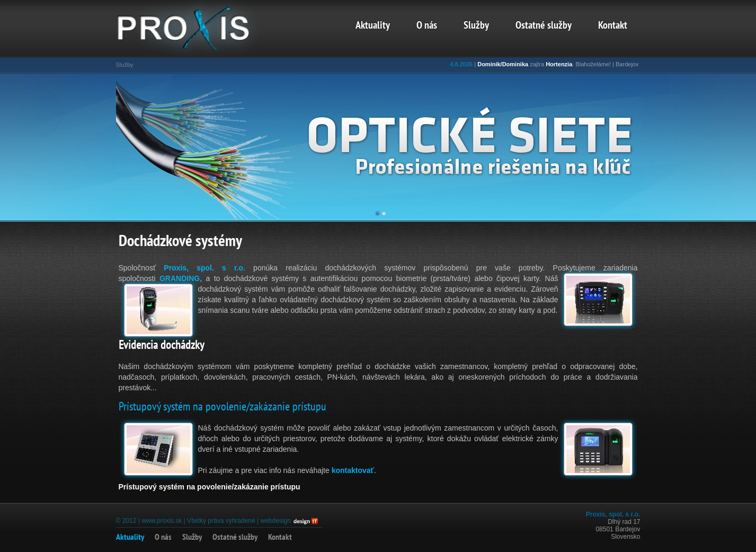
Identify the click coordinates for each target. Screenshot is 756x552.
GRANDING (180, 278)
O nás (427, 26)
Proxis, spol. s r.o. (204, 268)
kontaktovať (353, 470)
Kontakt (613, 26)
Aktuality (373, 26)
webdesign (275, 521)
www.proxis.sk (162, 521)
